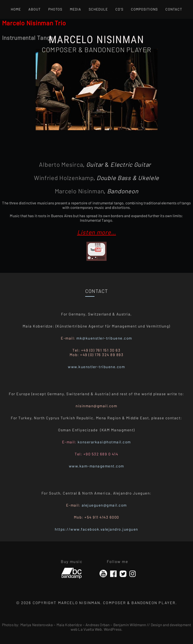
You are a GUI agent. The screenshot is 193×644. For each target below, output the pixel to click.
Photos (55, 9)
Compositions (144, 9)
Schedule (98, 9)
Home (16, 9)
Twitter (123, 574)
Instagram (133, 574)
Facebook (113, 574)
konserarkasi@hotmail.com (104, 442)
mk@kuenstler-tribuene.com (104, 338)
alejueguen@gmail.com (104, 505)
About (35, 9)
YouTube (103, 574)
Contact (174, 9)
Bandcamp (72, 571)
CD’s (119, 9)
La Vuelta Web (90, 629)
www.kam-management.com (96, 466)
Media (76, 9)
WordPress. (113, 629)
